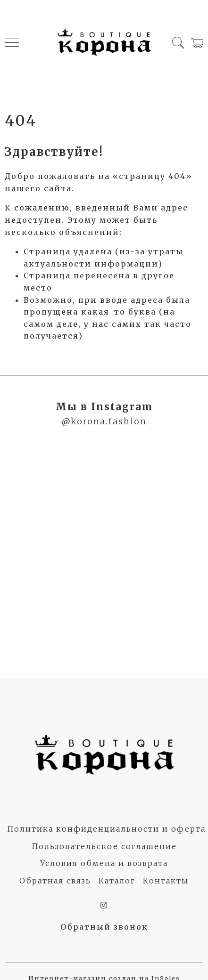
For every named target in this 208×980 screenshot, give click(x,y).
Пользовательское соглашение (104, 846)
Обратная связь (55, 881)
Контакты (166, 881)
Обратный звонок (104, 927)
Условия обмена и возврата (104, 863)
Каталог (117, 881)
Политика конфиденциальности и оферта (106, 829)
